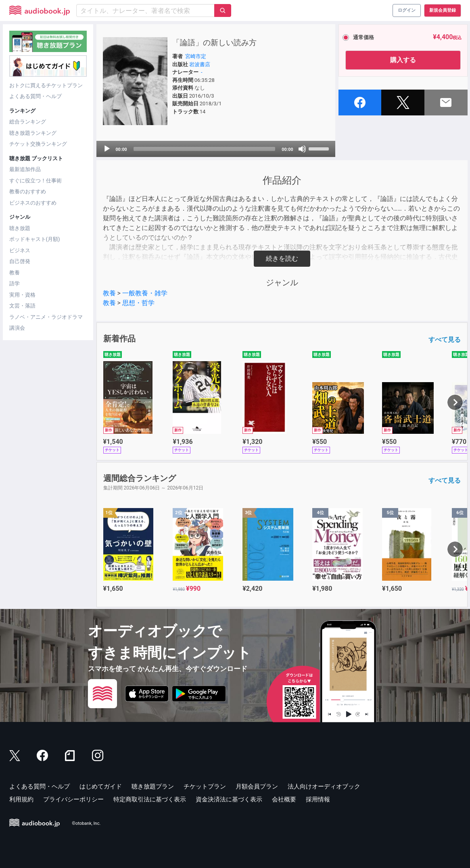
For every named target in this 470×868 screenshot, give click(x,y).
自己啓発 (20, 261)
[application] (216, 149)
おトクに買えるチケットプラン (46, 85)
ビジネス (20, 250)
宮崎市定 (196, 56)
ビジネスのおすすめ (33, 203)
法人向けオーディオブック (324, 786)
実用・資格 (22, 295)
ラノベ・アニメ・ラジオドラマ (46, 317)
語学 (15, 283)
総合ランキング (28, 122)
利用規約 (21, 799)
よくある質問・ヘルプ (36, 96)
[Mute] (302, 149)
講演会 (17, 328)
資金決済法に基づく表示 (229, 799)
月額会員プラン (257, 786)
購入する (403, 60)
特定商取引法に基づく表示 (150, 799)
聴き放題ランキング (33, 133)
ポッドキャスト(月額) (35, 239)
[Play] (107, 149)
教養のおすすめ (28, 191)
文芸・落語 (22, 306)
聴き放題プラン (153, 786)
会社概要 (284, 799)
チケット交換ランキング (38, 144)
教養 (15, 273)
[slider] (205, 149)
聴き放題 (20, 228)
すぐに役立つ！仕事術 (36, 181)
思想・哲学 (138, 303)
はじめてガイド (101, 786)
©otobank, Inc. (86, 824)
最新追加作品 (25, 169)
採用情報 (318, 799)
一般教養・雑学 (145, 293)
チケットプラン (205, 786)
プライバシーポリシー (73, 799)
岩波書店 (200, 64)
